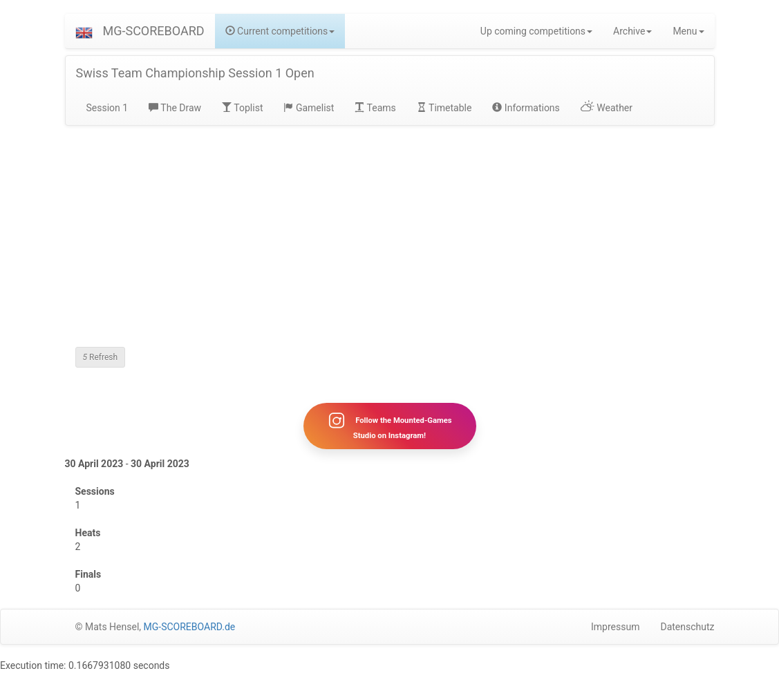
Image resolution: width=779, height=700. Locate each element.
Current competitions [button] (280, 31)
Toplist (242, 108)
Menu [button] (688, 31)
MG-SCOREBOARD (154, 31)
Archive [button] (632, 31)
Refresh (101, 357)
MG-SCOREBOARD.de (190, 627)
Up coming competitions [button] (536, 31)
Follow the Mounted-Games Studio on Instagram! (389, 426)
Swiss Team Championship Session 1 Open (195, 73)
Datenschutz (687, 627)
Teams (375, 108)
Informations (526, 108)
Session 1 (107, 108)
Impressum (615, 627)
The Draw (175, 108)
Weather (607, 108)
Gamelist (309, 108)
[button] (84, 31)
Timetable (444, 108)
